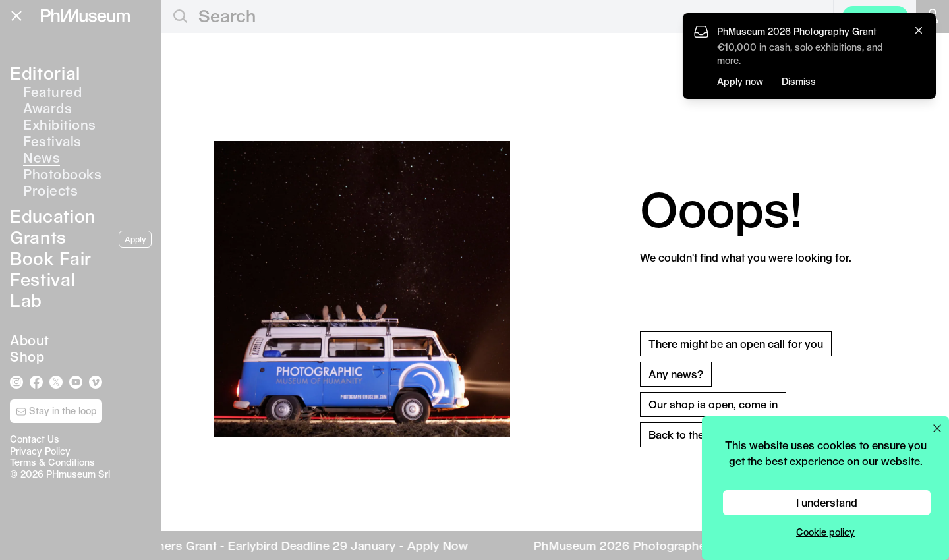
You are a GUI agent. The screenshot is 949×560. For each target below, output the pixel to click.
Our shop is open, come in (713, 404)
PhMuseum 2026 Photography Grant (797, 31)
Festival (43, 279)
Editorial (45, 73)
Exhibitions (60, 125)
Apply (135, 239)
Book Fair (51, 258)
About (30, 340)
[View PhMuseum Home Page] (85, 16)
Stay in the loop (56, 411)
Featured (52, 92)
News (42, 157)
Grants (38, 237)
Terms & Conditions (52, 462)
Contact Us (35, 439)
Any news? (676, 374)
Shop (27, 356)
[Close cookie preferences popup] (937, 428)
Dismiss (799, 81)
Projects (50, 190)
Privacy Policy (40, 451)
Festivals (52, 141)
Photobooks (62, 174)
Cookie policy (825, 532)
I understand (827, 502)
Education (53, 216)
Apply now (740, 81)
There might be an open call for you (736, 344)
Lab (26, 300)
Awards (47, 108)
